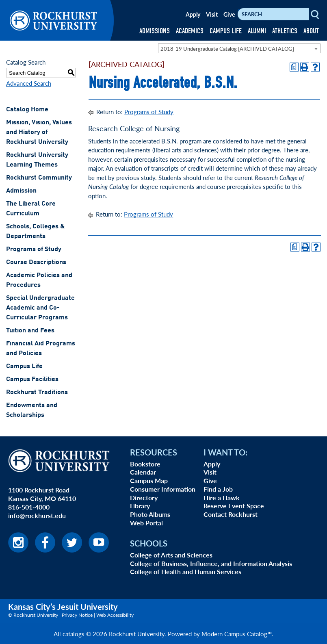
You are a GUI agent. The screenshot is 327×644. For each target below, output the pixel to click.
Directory (144, 498)
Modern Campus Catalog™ (237, 634)
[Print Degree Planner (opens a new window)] (294, 67)
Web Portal (146, 523)
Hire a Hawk (222, 498)
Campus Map (149, 480)
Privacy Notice (77, 615)
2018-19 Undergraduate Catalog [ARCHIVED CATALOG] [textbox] (227, 49)
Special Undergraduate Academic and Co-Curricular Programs (40, 308)
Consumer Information (163, 489)
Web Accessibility (115, 615)
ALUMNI (257, 31)
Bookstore (145, 464)
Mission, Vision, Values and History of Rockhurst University (39, 132)
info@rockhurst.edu (37, 515)
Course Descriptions (36, 262)
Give (229, 14)
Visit (212, 14)
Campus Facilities (32, 379)
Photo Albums (150, 514)
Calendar (143, 472)
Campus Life (24, 366)
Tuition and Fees (30, 331)
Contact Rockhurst (231, 514)
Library (140, 506)
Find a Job (218, 489)
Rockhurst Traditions (37, 392)
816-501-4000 (29, 507)
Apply (193, 14)
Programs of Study (34, 249)
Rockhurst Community (39, 178)
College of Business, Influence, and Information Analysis (211, 563)
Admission (21, 191)
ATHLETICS (285, 31)
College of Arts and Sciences (171, 555)
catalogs (74, 634)
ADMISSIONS (155, 31)
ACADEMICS (190, 31)
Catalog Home (27, 110)
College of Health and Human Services (186, 571)
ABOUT (311, 31)
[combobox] (239, 48)
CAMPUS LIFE (226, 31)
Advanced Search (29, 83)
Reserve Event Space (234, 506)
